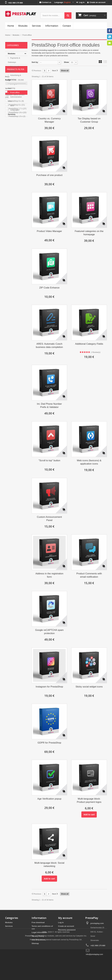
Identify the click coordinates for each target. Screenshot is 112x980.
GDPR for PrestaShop (49, 743)
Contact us (45, 2)
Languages (15, 110)
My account (65, 918)
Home (11, 26)
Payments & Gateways (14, 60)
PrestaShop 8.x (17, 160)
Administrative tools (15, 99)
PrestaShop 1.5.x (17, 171)
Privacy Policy (38, 936)
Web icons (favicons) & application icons (89, 462)
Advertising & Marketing (14, 77)
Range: (8, 135)
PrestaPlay (30, 966)
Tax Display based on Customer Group (89, 120)
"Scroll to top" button (49, 460)
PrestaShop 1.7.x (17, 163)
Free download (38, 922)
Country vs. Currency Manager (49, 120)
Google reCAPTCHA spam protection (49, 632)
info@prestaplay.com (94, 954)
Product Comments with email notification (89, 575)
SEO (12, 106)
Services (36, 26)
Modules (23, 26)
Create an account (96, 2)
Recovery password (67, 930)
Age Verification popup (49, 799)
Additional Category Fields (89, 344)
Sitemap (35, 943)
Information (52, 26)
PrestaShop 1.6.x (17, 167)
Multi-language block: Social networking (49, 865)
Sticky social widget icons (89, 687)
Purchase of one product (49, 175)
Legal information (39, 932)
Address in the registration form (49, 575)
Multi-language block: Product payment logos (89, 800)
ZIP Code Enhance (49, 288)
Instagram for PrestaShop (49, 687)
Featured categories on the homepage (89, 233)
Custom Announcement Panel (49, 519)
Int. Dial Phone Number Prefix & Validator (49, 406)
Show (66, 62)
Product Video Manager (49, 231)
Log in (80, 2)
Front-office (15, 92)
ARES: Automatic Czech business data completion (49, 345)
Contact (67, 26)
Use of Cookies (38, 940)
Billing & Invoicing (12, 86)
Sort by (35, 62)
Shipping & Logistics (14, 69)
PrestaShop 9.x (16, 156)
